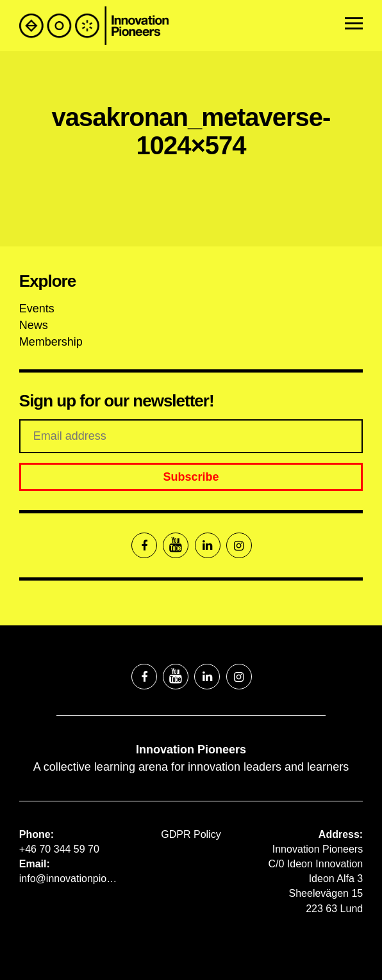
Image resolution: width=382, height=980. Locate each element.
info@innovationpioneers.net (71, 879)
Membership (51, 342)
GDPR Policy (191, 834)
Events (37, 309)
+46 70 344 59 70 (59, 849)
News (34, 325)
